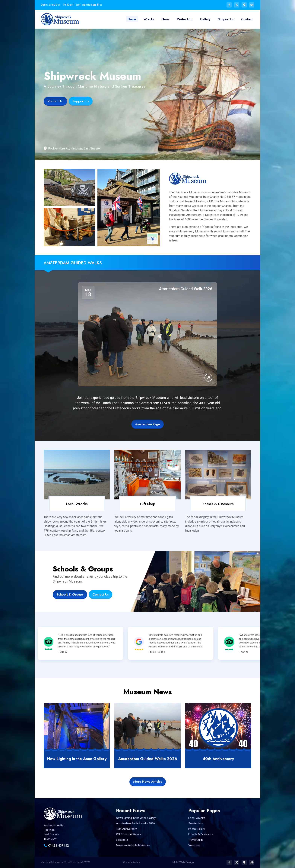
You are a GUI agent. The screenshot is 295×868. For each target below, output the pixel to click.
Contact (247, 19)
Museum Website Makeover (133, 845)
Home (132, 19)
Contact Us (100, 594)
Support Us (226, 19)
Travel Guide (196, 840)
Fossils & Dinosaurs (218, 504)
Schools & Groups (70, 594)
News (166, 19)
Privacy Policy (132, 862)
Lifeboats (122, 840)
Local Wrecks (77, 504)
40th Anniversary (218, 759)
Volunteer (194, 845)
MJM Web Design (183, 862)
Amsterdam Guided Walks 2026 (148, 759)
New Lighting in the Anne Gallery (77, 759)
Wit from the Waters (129, 834)
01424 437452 (59, 846)
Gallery (206, 19)
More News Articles (148, 782)
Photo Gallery (197, 829)
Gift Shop (148, 504)
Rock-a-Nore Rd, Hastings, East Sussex (74, 148)
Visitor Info (185, 19)
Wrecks (149, 19)
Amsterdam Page (147, 424)
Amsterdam (196, 823)
